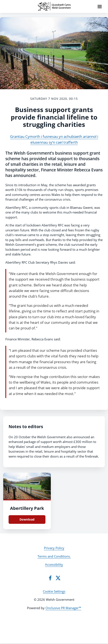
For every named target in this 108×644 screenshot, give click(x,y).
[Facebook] (50, 578)
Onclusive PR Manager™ (63, 608)
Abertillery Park (27, 508)
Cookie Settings (54, 591)
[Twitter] (58, 578)
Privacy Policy (54, 548)
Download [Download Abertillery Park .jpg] (27, 519)
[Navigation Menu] (100, 6)
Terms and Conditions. (54, 556)
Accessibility (54, 564)
